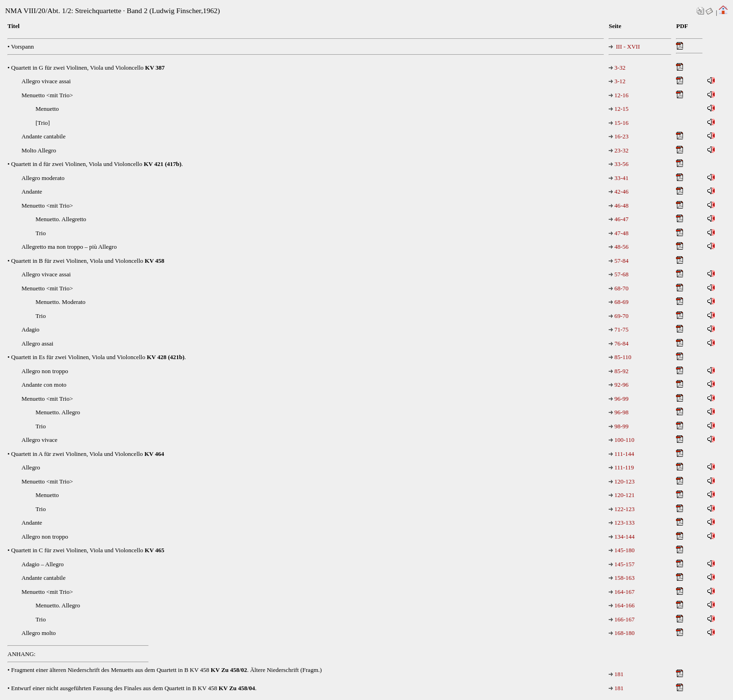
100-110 (622, 440)
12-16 (618, 95)
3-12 (617, 81)
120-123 (622, 481)
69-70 (618, 316)
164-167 (622, 592)
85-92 (618, 371)
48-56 (618, 247)
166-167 (622, 619)
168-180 (622, 633)
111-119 (621, 467)
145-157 (622, 564)
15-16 (618, 123)
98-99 (618, 426)
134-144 (622, 537)
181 (616, 674)
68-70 (618, 288)
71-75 (618, 329)
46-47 (618, 219)
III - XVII (624, 47)
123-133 (622, 523)
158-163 (622, 578)
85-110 (620, 357)
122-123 (622, 509)
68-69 (618, 302)
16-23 (618, 136)
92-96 (618, 385)
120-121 (622, 495)
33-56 (618, 164)
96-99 (618, 399)
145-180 (622, 550)
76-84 (618, 343)
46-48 (618, 206)
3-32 (617, 68)
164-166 (622, 605)
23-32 (618, 150)
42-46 (618, 191)
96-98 (618, 412)
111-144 (621, 454)
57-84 (618, 261)
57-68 (618, 274)
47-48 (618, 233)
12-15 (618, 109)
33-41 (618, 178)
